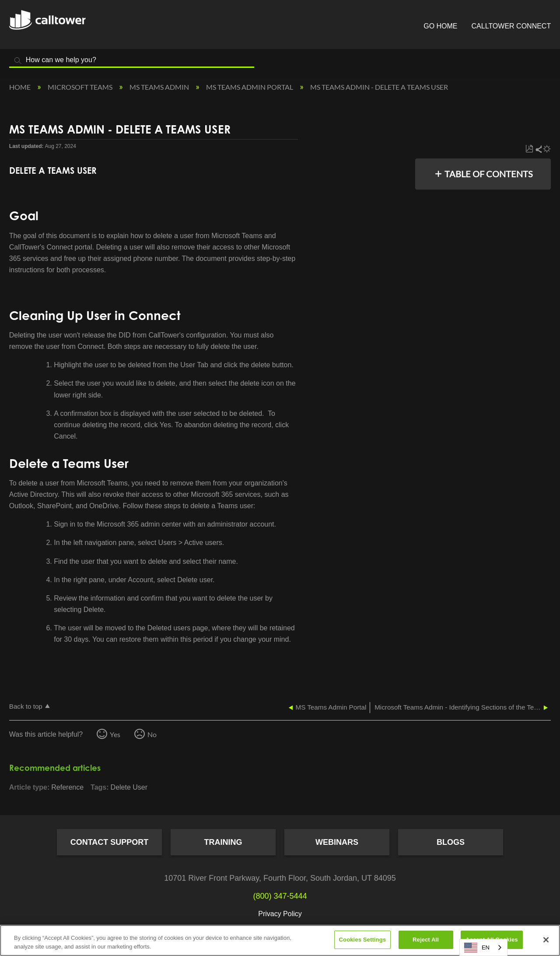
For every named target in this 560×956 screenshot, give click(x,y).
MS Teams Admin (160, 87)
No (152, 734)
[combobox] (483, 947)
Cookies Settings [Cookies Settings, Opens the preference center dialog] (363, 940)
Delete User (129, 787)
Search (18, 61)
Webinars (337, 842)
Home (21, 87)
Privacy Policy (280, 914)
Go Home (440, 26)
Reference (67, 787)
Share (538, 149)
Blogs (451, 842)
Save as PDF (529, 149)
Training (223, 842)
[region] (280, 940)
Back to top (26, 706)
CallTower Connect (511, 26)
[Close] (546, 940)
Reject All (426, 940)
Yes (115, 734)
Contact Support (110, 842)
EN (477, 948)
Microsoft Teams (81, 87)
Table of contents (489, 174)
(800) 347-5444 (280, 896)
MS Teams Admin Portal (250, 87)
